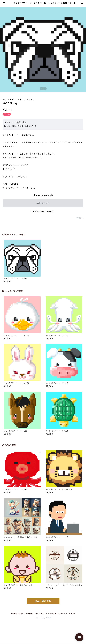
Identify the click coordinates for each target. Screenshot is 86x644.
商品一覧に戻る (43, 601)
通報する (80, 218)
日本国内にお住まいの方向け (43, 211)
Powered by (43, 618)
